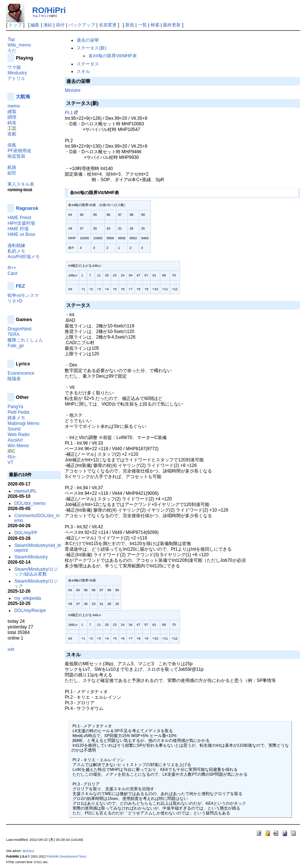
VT (10, 462)
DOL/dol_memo (30, 503)
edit (11, 649)
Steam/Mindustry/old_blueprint (37, 548)
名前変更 (108, 25)
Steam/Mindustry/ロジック (36, 584)
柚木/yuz (28, 851)
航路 (12, 167)
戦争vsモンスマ (23, 295)
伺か (12, 457)
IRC (11, 451)
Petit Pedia (18, 412)
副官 (12, 173)
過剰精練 (16, 246)
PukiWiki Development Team (66, 856)
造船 (12, 134)
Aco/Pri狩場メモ (24, 257)
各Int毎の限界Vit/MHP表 (112, 56)
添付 (60, 25)
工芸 (12, 128)
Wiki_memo (19, 45)
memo (14, 106)
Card (12, 273)
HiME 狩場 (18, 229)
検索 (155, 25)
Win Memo (18, 446)
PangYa (15, 407)
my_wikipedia (28, 598)
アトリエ (16, 79)
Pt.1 (69, 113)
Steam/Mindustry (31, 557)
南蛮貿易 (16, 156)
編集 (35, 25)
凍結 (48, 25)
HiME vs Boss (21, 234)
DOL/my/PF (26, 533)
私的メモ (16, 251)
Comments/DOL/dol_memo (37, 518)
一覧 (142, 25)
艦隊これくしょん (25, 340)
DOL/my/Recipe (30, 611)
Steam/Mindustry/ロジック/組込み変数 (36, 572)
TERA (13, 334)
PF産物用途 (19, 151)
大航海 (23, 97)
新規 (130, 25)
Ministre (73, 90)
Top (35, 16)
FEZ (20, 286)
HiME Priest (19, 218)
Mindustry (17, 73)
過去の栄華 (88, 40)
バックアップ (82, 25)
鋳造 (12, 123)
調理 (12, 117)
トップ (15, 25)
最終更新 (172, 25)
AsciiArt (15, 440)
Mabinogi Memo (23, 423)
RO (44, 16)
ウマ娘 (14, 67)
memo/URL (25, 491)
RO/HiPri (49, 10)
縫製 (12, 112)
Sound (14, 429)
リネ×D (15, 301)
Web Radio (18, 435)
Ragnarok (27, 208)
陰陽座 (14, 379)
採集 (12, 145)
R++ (12, 268)
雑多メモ (16, 418)
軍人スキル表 (21, 184)
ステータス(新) (91, 48)
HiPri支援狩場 (21, 223)
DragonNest (19, 329)
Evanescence (21, 373)
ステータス (88, 64)
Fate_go (16, 346)
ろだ (12, 51)
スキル (83, 71)
